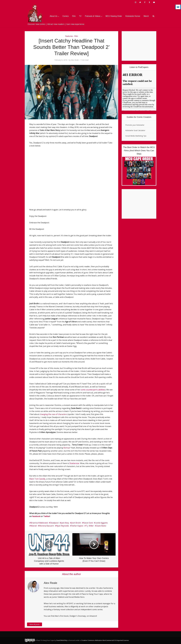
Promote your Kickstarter (135, 125)
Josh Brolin (76, 523)
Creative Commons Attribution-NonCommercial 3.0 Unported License (105, 640)
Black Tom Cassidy (37, 479)
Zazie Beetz (101, 526)
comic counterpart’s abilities (93, 390)
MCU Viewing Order (114, 16)
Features (69, 36)
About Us (54, 16)
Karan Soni (88, 523)
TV (80, 16)
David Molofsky (62, 640)
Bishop (67, 448)
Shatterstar (74, 463)
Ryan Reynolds (63, 526)
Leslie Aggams (101, 523)
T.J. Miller (90, 526)
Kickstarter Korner (133, 16)
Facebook (36, 516)
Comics (66, 16)
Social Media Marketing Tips (136, 136)
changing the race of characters (53, 414)
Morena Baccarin (47, 526)
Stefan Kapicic (77, 526)
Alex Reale (75, 60)
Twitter (46, 516)
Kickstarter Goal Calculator (135, 130)
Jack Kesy (65, 523)
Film (74, 16)
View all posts (35, 624)
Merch (146, 16)
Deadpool (54, 523)
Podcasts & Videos (93, 16)
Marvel (34, 526)
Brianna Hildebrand (39, 523)
